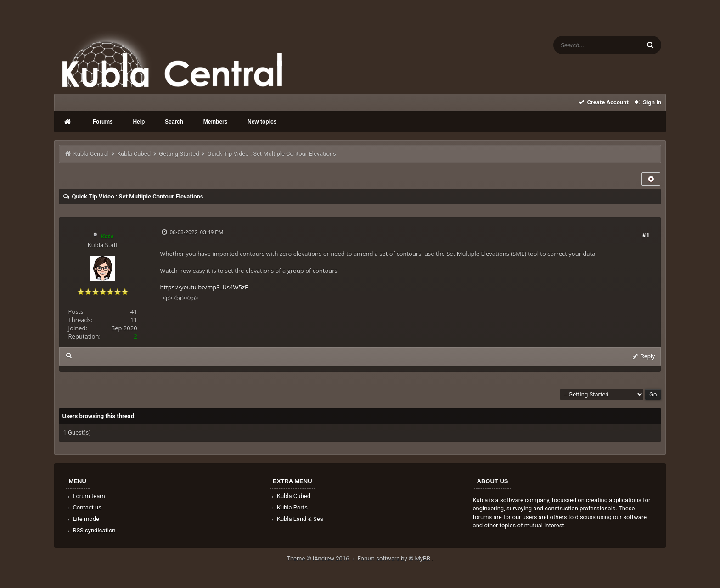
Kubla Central (91, 154)
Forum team (86, 496)
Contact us (84, 507)
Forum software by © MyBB (395, 558)
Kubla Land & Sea (297, 519)
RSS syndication (91, 530)
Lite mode (83, 519)
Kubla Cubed (134, 154)
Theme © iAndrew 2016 (322, 558)
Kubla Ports (289, 507)
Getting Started (179, 154)
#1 (646, 235)
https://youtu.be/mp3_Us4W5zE (204, 287)
